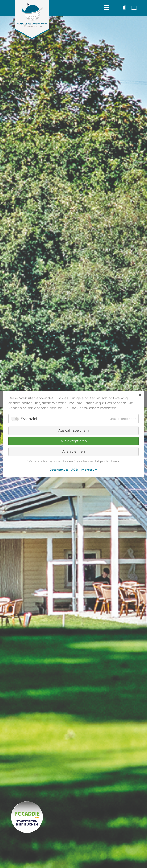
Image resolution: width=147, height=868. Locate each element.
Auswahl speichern (74, 430)
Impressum (89, 470)
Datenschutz (59, 470)
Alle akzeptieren (74, 441)
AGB (75, 470)
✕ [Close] (140, 395)
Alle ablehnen (74, 451)
